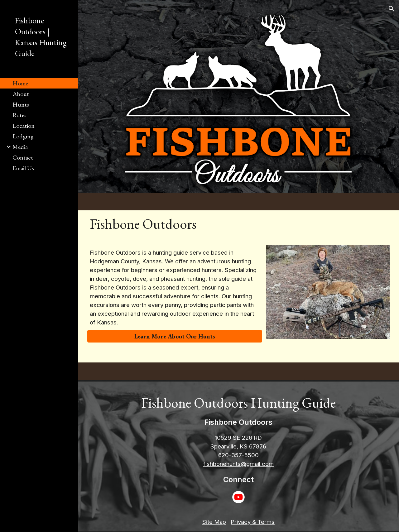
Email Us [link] (23, 168)
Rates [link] (19, 115)
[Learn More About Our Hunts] (175, 336)
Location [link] (24, 126)
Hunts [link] (21, 104)
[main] (238, 224)
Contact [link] (23, 157)
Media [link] (20, 147)
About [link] (21, 94)
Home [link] (20, 83)
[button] (392, 9)
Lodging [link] (23, 136)
